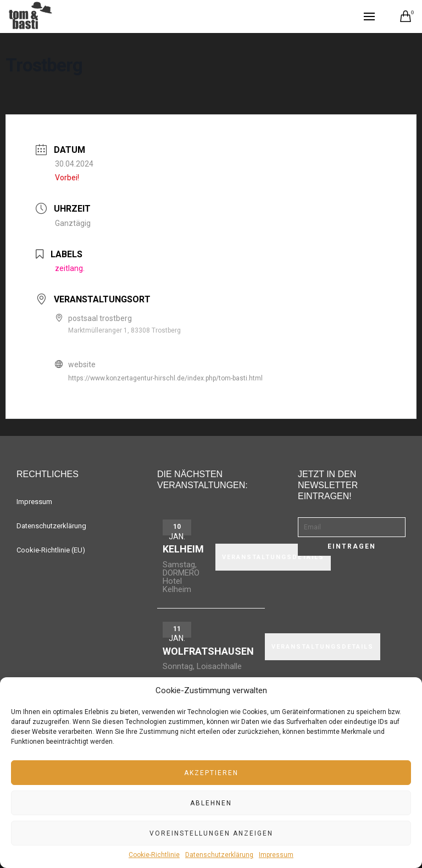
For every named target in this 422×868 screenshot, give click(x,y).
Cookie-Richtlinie (154, 855)
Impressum (276, 855)
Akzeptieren (211, 773)
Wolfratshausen (208, 651)
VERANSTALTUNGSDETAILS (273, 557)
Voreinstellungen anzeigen (211, 833)
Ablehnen (211, 803)
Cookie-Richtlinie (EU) (51, 550)
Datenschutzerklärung (219, 855)
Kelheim (183, 549)
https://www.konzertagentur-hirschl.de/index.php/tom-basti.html (165, 378)
